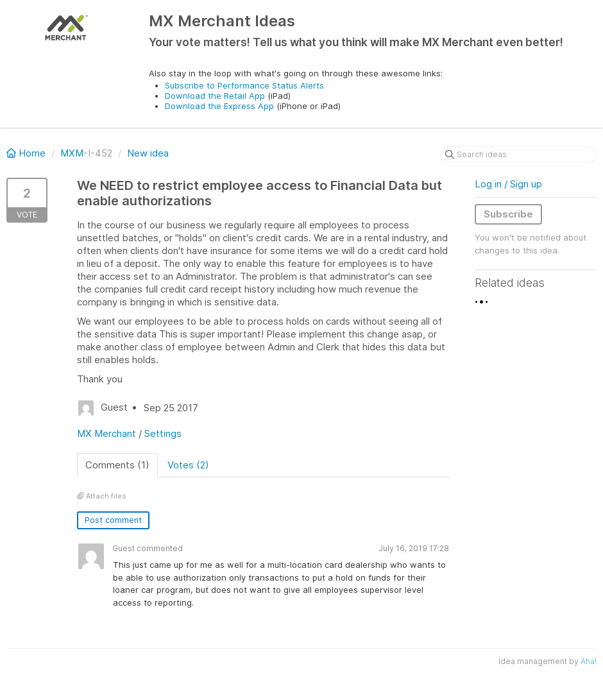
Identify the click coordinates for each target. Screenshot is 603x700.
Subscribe (508, 214)
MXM (72, 153)
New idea (148, 153)
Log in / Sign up (508, 184)
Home (27, 153)
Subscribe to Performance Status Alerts (244, 85)
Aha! (589, 661)
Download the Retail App (215, 96)
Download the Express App (219, 106)
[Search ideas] (518, 155)
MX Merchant (106, 433)
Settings (163, 433)
